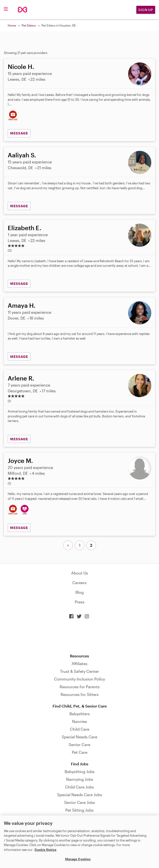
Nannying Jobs (80, 779)
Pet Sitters (29, 25)
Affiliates (79, 664)
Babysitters (80, 714)
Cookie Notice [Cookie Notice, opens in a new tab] (45, 850)
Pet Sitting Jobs (79, 810)
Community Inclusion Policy (79, 679)
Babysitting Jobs (80, 771)
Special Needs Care (79, 737)
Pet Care (80, 752)
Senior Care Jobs (80, 802)
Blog (80, 592)
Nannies (80, 721)
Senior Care (79, 744)
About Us (80, 573)
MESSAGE (19, 133)
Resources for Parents (80, 687)
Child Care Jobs (79, 787)
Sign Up (146, 10)
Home (12, 25)
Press (80, 602)
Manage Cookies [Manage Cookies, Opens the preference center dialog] (78, 859)
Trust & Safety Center (79, 671)
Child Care (80, 729)
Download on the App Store (80, 636)
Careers (79, 583)
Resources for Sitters (80, 694)
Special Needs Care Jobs (80, 795)
